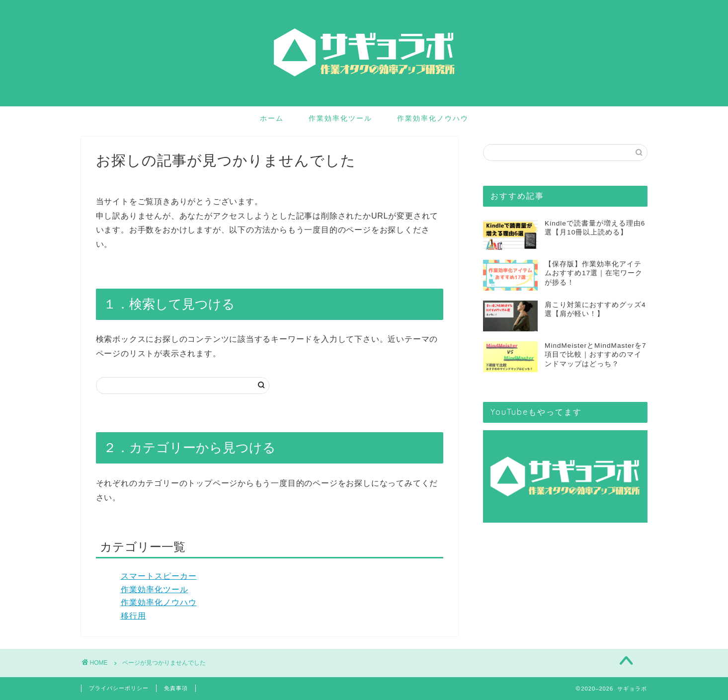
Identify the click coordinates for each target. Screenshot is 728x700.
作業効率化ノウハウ (433, 118)
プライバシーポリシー (119, 688)
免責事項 (176, 688)
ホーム (272, 118)
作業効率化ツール (340, 118)
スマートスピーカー (159, 576)
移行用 (133, 616)
